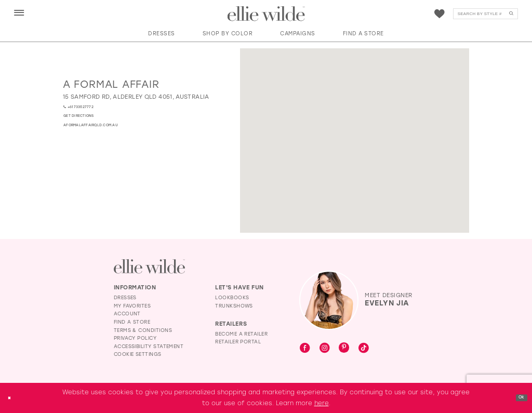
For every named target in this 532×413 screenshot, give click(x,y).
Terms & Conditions (143, 330)
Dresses (125, 297)
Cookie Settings (138, 354)
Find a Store (132, 322)
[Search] (486, 14)
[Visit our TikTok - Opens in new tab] (364, 349)
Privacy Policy (135, 338)
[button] (19, 14)
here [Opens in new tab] (322, 403)
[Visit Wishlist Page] (440, 14)
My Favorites (132, 306)
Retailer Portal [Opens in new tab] (238, 342)
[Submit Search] (511, 14)
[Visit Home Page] (266, 14)
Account (127, 314)
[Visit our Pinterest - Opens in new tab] (344, 348)
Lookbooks (232, 297)
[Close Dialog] (12, 398)
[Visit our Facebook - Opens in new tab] (305, 349)
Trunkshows (234, 306)
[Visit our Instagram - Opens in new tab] (325, 349)
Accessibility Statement (149, 346)
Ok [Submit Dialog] (518, 397)
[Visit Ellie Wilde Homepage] (149, 266)
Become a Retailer (241, 334)
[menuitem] (19, 13)
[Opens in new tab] (136, 97)
